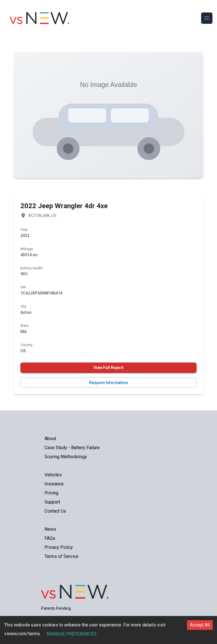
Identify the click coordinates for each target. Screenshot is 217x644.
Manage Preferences (72, 634)
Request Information (109, 383)
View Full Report (109, 368)
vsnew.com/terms (22, 634)
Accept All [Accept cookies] (200, 625)
